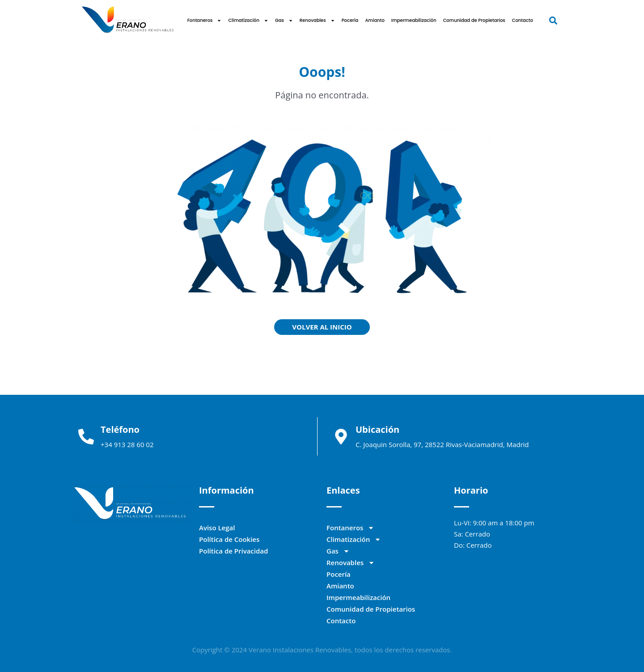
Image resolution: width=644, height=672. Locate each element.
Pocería (350, 20)
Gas (284, 21)
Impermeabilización (414, 20)
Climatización (248, 21)
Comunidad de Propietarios (474, 20)
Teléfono (120, 429)
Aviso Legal (217, 528)
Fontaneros (205, 21)
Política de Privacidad (233, 551)
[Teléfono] (86, 437)
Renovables (317, 21)
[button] (553, 20)
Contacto (523, 20)
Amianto (375, 20)
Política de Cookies (229, 539)
